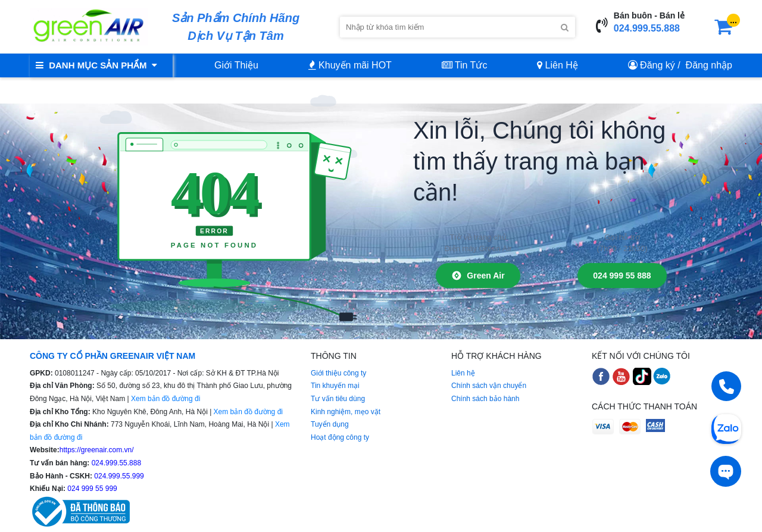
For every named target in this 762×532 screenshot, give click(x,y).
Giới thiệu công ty (338, 373)
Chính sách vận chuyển (489, 386)
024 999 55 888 (622, 276)
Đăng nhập (709, 65)
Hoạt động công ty (340, 437)
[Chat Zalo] (726, 428)
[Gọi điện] (726, 386)
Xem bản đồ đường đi (165, 399)
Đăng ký (658, 65)
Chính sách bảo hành (485, 399)
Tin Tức (465, 65)
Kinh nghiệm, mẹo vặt (346, 412)
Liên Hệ (558, 65)
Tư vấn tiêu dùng (338, 399)
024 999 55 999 (91, 489)
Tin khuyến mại (335, 386)
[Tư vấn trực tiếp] (726, 471)
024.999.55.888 (647, 28)
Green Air (478, 276)
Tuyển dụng (330, 424)
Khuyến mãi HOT (350, 65)
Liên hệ (463, 373)
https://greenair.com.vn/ (97, 450)
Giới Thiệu (236, 65)
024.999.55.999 (118, 476)
